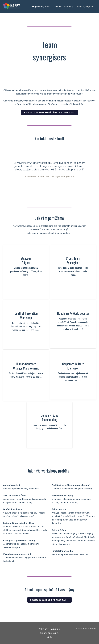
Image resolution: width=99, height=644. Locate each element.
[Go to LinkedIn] (4, 628)
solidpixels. (92, 628)
